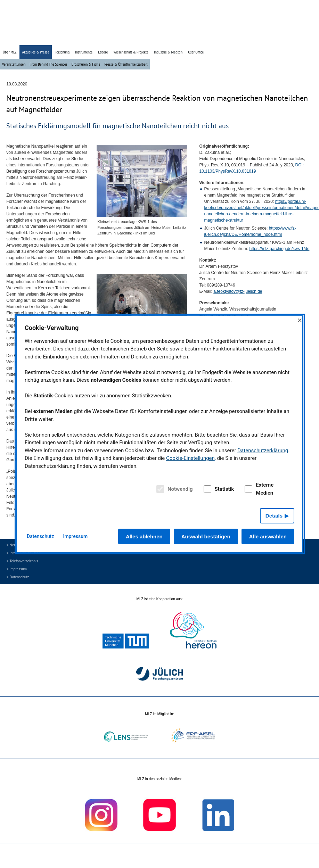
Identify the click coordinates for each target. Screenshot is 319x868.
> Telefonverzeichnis (22, 561)
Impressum (75, 536)
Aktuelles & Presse (36, 52)
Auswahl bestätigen (206, 536)
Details (274, 516)
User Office (196, 52)
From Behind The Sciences (48, 64)
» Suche (283, 39)
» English (300, 39)
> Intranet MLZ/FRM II (24, 553)
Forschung (62, 52)
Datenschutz (40, 536)
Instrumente (84, 52)
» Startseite (264, 39)
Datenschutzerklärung (263, 450)
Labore (103, 52)
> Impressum (17, 569)
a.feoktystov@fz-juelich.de (238, 291)
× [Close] (300, 320)
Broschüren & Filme (86, 64)
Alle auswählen (268, 536)
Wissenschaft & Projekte (131, 52)
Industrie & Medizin (168, 52)
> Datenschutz (18, 577)
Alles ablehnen (144, 536)
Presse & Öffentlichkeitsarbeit (126, 64)
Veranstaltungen (14, 64)
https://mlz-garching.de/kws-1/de (280, 249)
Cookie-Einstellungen (190, 458)
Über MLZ (10, 52)
